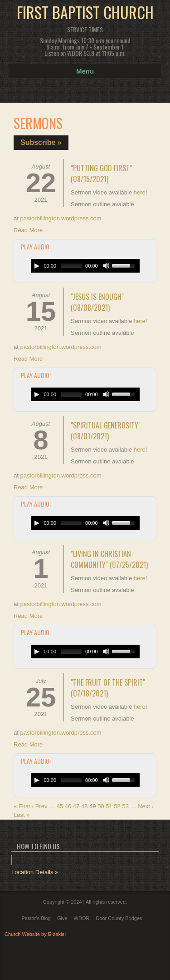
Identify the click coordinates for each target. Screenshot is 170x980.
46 (68, 806)
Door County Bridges (119, 918)
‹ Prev (40, 806)
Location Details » (35, 872)
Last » (22, 815)
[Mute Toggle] (106, 266)
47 (76, 806)
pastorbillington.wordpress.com (61, 218)
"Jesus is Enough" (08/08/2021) (97, 302)
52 (117, 806)
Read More (28, 230)
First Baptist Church (85, 12)
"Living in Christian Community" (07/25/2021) (109, 559)
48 (84, 806)
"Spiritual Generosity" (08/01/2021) (106, 431)
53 (125, 806)
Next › (146, 806)
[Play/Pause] (37, 266)
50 (101, 806)
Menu (85, 71)
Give (62, 918)
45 (60, 806)
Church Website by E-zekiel (35, 934)
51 (109, 806)
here (140, 192)
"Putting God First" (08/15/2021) (101, 174)
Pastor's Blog (36, 918)
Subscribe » (41, 142)
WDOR (82, 918)
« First (22, 806)
